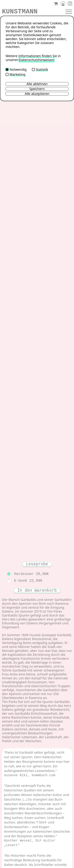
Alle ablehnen (37, 84)
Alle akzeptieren (37, 94)
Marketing (16, 74)
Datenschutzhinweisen (37, 60)
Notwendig (16, 69)
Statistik (40, 69)
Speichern (37, 89)
